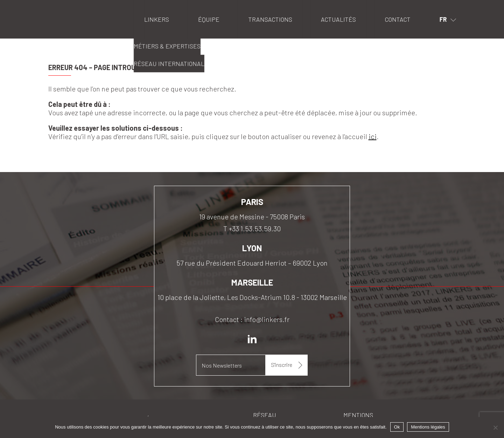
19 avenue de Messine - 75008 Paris (252, 217)
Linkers (57, 9)
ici (373, 136)
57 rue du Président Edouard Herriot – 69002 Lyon (252, 263)
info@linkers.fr (267, 319)
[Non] (495, 427)
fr (443, 19)
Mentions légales (428, 427)
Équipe (209, 19)
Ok (397, 427)
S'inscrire (282, 365)
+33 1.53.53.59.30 (255, 228)
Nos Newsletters (222, 365)
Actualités (338, 19)
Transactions (270, 19)
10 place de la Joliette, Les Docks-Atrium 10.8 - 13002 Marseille (252, 297)
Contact (398, 19)
